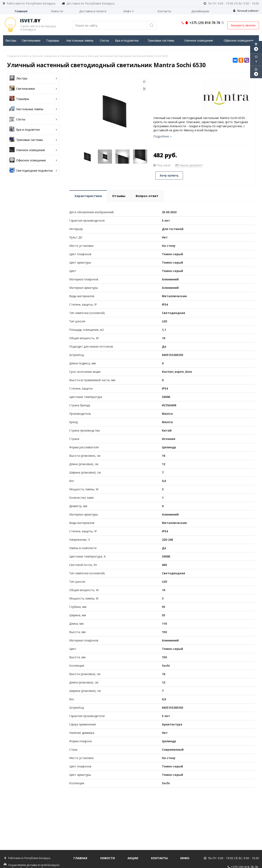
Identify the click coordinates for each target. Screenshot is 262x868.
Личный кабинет (246, 11)
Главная (21, 11)
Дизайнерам (200, 11)
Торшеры (53, 40)
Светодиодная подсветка (33, 171)
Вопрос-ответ (147, 196)
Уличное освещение (199, 40)
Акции (133, 858)
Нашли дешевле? (189, 165)
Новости (57, 11)
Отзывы (119, 196)
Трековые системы (161, 40)
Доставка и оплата (93, 11)
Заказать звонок (243, 25)
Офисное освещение (239, 40)
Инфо (128, 11)
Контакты (164, 11)
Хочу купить (169, 175)
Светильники (31, 40)
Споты (104, 40)
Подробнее (163, 136)
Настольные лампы (80, 40)
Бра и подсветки (127, 40)
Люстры (11, 40)
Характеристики (88, 196)
